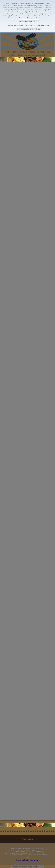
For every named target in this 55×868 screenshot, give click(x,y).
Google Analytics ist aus (22, 25)
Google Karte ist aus (43, 25)
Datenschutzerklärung (25, 18)
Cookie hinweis (41, 18)
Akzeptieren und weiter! (29, 21)
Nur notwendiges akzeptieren (29, 29)
